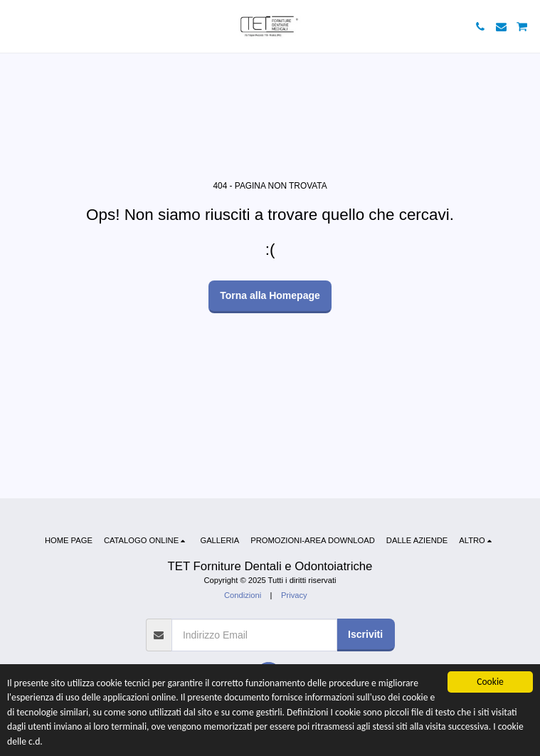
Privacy (294, 595)
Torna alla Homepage (270, 295)
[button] (16, 26)
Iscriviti (365, 634)
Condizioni (243, 595)
